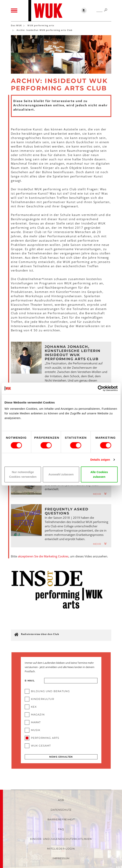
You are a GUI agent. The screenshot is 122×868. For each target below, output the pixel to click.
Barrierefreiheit (61, 819)
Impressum (61, 858)
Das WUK (16, 25)
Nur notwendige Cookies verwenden (23, 474)
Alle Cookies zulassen (99, 474)
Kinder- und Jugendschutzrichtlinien (61, 839)
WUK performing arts (41, 25)
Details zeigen (100, 460)
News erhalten (61, 757)
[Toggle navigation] (14, 11)
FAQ (61, 829)
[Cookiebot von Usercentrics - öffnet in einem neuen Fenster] (100, 388)
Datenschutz (61, 810)
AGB (61, 800)
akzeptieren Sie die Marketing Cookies (43, 556)
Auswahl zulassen (61, 474)
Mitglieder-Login (61, 849)
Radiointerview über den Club (40, 634)
